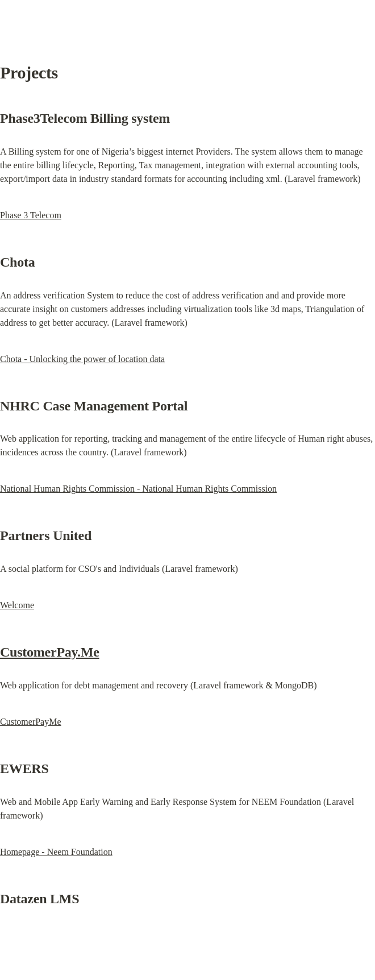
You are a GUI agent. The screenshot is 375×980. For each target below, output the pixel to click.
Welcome (17, 605)
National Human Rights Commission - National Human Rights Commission (138, 489)
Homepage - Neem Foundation (56, 852)
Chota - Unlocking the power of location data (82, 359)
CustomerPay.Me (50, 652)
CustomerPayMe (31, 722)
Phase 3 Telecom (31, 215)
